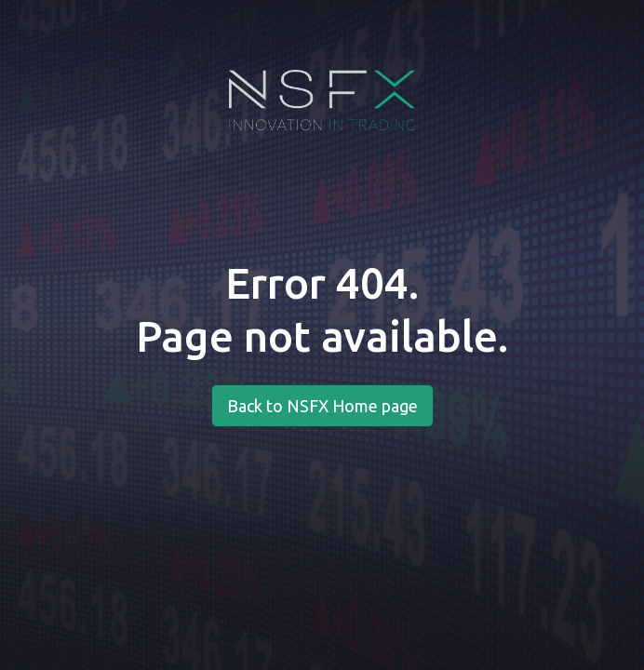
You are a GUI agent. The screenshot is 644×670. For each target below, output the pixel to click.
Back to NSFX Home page (322, 406)
